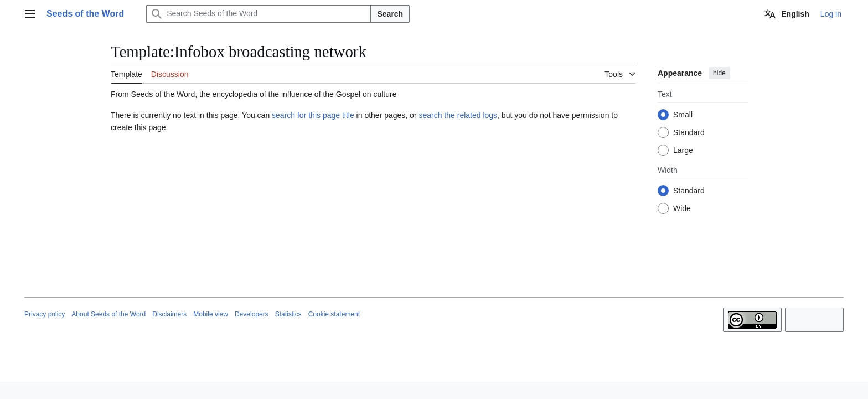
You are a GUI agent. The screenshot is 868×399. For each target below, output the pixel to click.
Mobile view (211, 314)
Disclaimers (169, 314)
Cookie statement (334, 314)
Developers (252, 314)
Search (390, 14)
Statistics (288, 314)
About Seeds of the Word (108, 314)
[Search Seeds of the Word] (259, 14)
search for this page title (313, 115)
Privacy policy (45, 314)
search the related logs (458, 115)
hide (719, 73)
